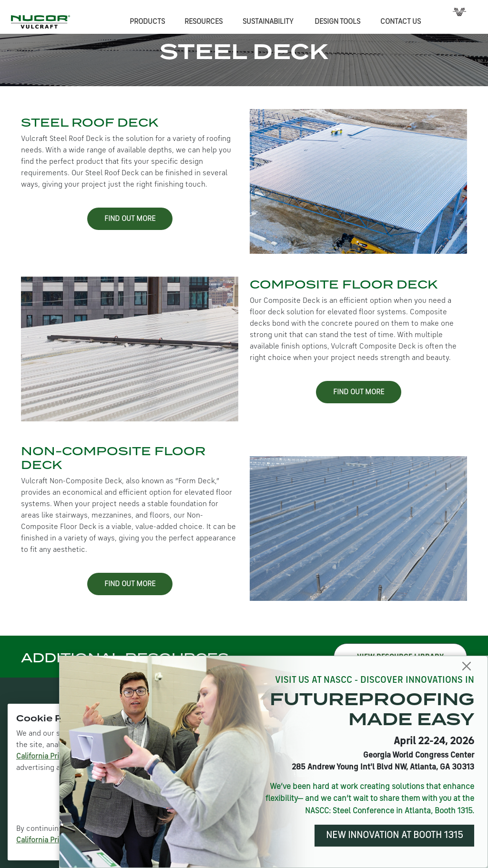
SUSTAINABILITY (268, 22)
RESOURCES (203, 22)
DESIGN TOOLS (337, 22)
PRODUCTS (147, 22)
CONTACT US (401, 22)
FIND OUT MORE (130, 219)
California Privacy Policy (57, 757)
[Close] (467, 666)
